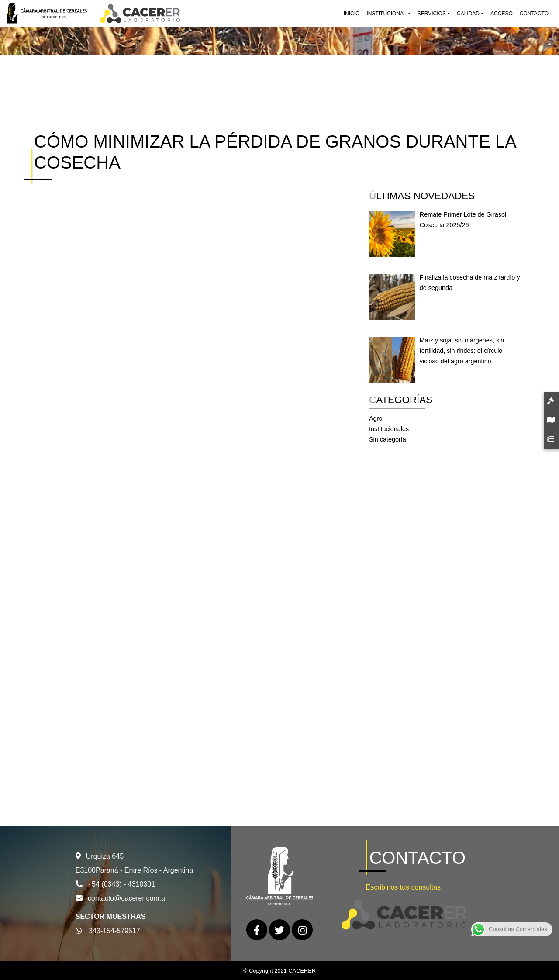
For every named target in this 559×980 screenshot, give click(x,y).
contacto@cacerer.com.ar (128, 898)
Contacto (534, 14)
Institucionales (389, 429)
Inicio (352, 14)
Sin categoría (388, 439)
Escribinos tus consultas (403, 887)
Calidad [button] (468, 14)
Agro (376, 418)
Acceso (502, 14)
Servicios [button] (432, 14)
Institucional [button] (386, 14)
